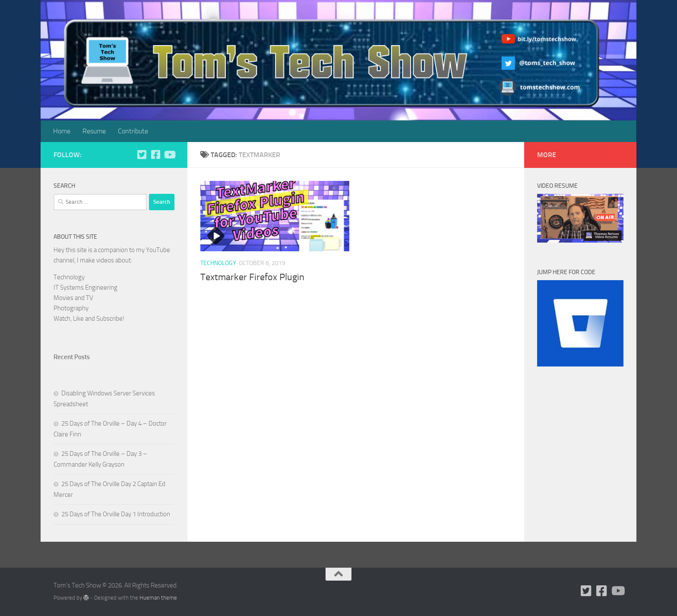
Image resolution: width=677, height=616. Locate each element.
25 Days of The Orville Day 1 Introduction (116, 514)
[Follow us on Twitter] (142, 155)
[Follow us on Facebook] (155, 155)
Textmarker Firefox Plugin (252, 277)
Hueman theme (158, 598)
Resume (94, 131)
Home (62, 131)
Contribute (133, 131)
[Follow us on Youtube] (169, 155)
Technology (218, 263)
